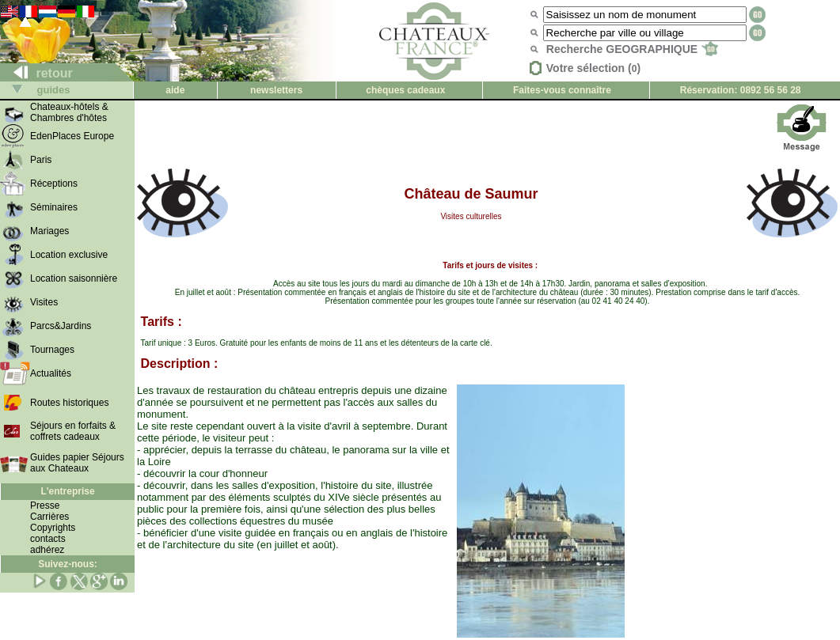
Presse (45, 506)
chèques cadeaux (405, 90)
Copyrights (53, 528)
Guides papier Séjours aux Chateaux (77, 463)
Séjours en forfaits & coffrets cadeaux (73, 431)
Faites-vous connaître (562, 90)
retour (37, 73)
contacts (48, 539)
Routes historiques (69, 403)
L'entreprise (67, 491)
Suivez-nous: (68, 564)
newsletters (276, 90)
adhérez (47, 550)
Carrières (49, 517)
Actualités (51, 373)
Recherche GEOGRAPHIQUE (632, 49)
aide (175, 90)
